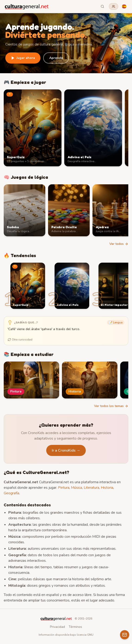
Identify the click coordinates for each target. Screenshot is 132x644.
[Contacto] (125, 635)
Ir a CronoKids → (66, 450)
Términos (75, 627)
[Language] (124, 6)
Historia (107, 488)
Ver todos (119, 244)
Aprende (56, 58)
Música (77, 488)
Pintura (64, 488)
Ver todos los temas (111, 406)
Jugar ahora (23, 58)
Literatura (91, 488)
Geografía (11, 493)
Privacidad (57, 627)
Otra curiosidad (20, 340)
